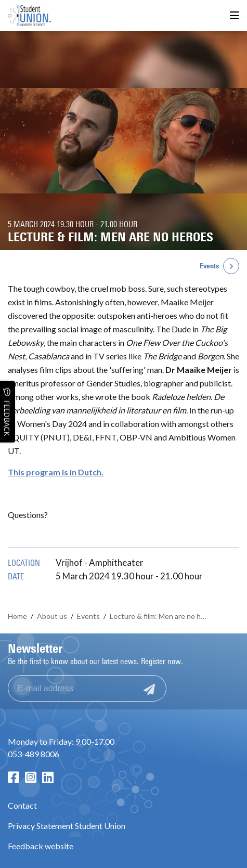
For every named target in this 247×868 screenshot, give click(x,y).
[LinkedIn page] (48, 777)
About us (52, 616)
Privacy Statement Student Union (67, 826)
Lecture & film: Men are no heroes (160, 616)
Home (17, 616)
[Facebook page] (14, 777)
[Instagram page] (31, 777)
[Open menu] (235, 16)
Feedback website (41, 846)
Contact (22, 805)
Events (209, 266)
